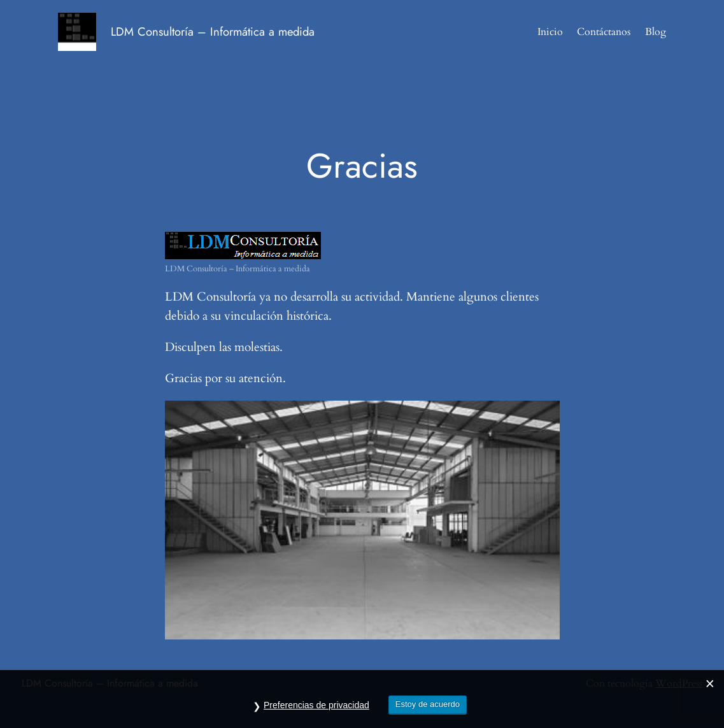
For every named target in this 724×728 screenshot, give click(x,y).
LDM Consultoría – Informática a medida (213, 32)
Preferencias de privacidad (316, 707)
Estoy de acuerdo (428, 706)
